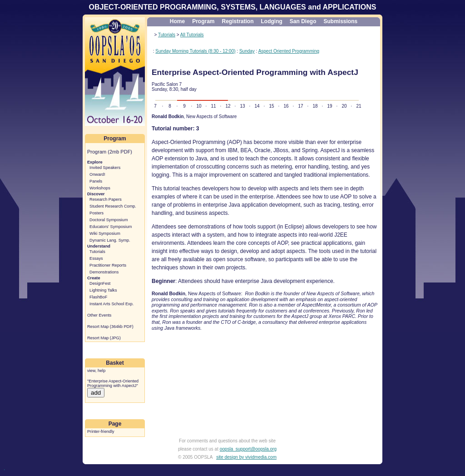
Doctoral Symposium (109, 220)
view (91, 371)
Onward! (97, 174)
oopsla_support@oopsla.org (248, 449)
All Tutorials (192, 35)
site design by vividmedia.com (246, 457)
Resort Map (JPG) (104, 338)
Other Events (99, 315)
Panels (96, 181)
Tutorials (97, 252)
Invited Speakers (105, 168)
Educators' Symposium (111, 227)
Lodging (272, 21)
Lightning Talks (103, 290)
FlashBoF (98, 297)
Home (177, 21)
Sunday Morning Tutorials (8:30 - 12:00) (195, 51)
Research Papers (106, 199)
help (101, 371)
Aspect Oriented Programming (289, 51)
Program (203, 21)
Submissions (341, 21)
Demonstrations (104, 272)
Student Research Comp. (113, 206)
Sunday (247, 51)
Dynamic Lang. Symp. (110, 240)
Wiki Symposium (105, 233)
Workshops (100, 188)
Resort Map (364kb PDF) (110, 327)
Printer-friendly (101, 431)
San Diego (303, 21)
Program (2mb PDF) (110, 152)
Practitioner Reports (108, 265)
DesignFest (100, 283)
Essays (96, 258)
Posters (96, 213)
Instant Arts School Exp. (111, 304)
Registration (237, 21)
